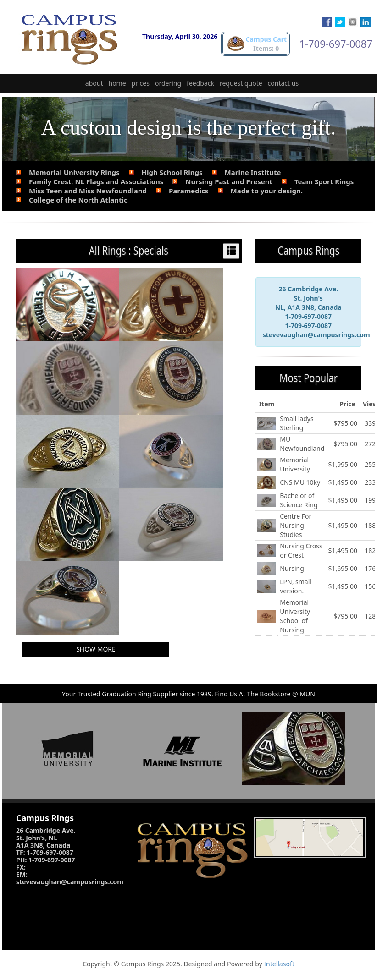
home (117, 83)
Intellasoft (279, 964)
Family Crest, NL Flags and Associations (96, 181)
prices (141, 83)
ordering (168, 83)
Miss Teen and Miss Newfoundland (88, 191)
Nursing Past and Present (229, 181)
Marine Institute (253, 172)
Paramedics (189, 191)
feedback (200, 83)
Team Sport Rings (324, 181)
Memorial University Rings (74, 172)
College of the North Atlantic (78, 200)
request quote (241, 83)
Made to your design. (267, 191)
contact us (283, 83)
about (94, 83)
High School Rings (172, 172)
